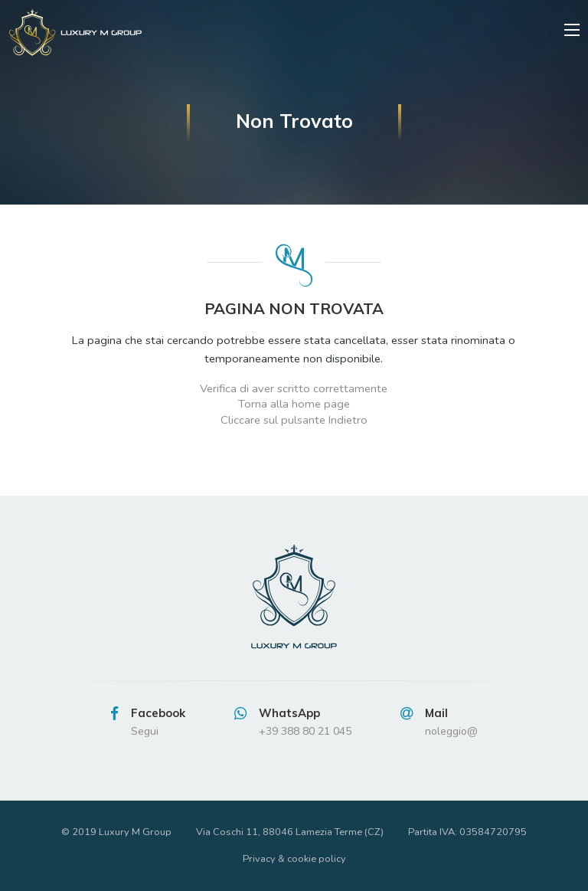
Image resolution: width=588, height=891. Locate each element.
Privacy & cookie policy (294, 859)
